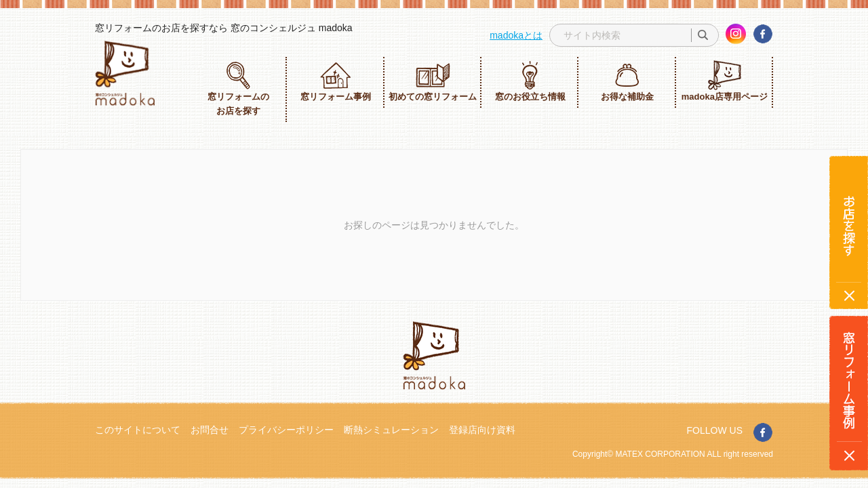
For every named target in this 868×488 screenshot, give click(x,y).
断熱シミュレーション (391, 430)
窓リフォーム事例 (336, 81)
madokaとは (516, 35)
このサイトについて (138, 430)
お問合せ (210, 430)
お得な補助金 (627, 81)
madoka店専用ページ (725, 81)
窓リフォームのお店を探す (238, 88)
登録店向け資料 (482, 430)
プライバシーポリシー (286, 430)
